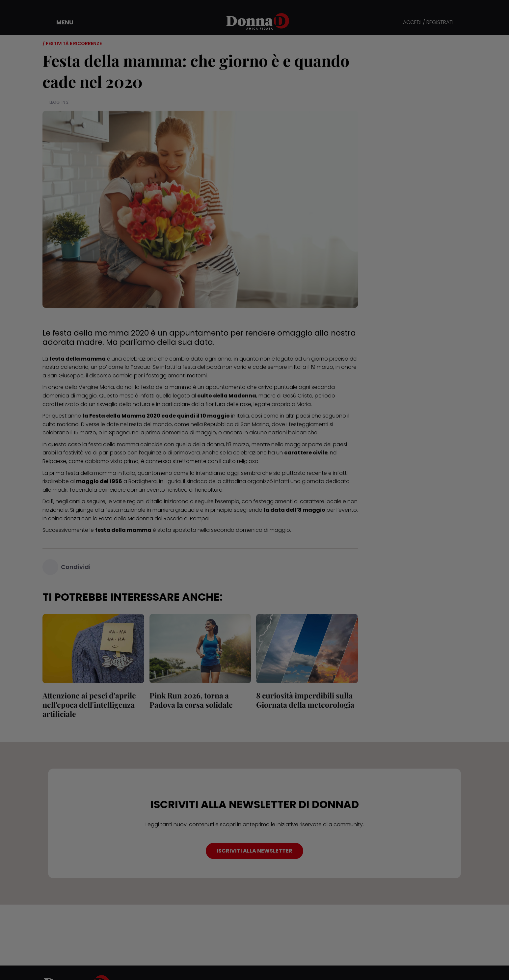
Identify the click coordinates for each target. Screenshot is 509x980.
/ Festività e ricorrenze (72, 43)
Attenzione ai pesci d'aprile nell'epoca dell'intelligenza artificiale (89, 705)
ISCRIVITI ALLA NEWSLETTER (254, 851)
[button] (60, 22)
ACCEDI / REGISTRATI (428, 23)
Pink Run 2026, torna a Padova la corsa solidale (191, 700)
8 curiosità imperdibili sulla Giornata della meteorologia (305, 700)
